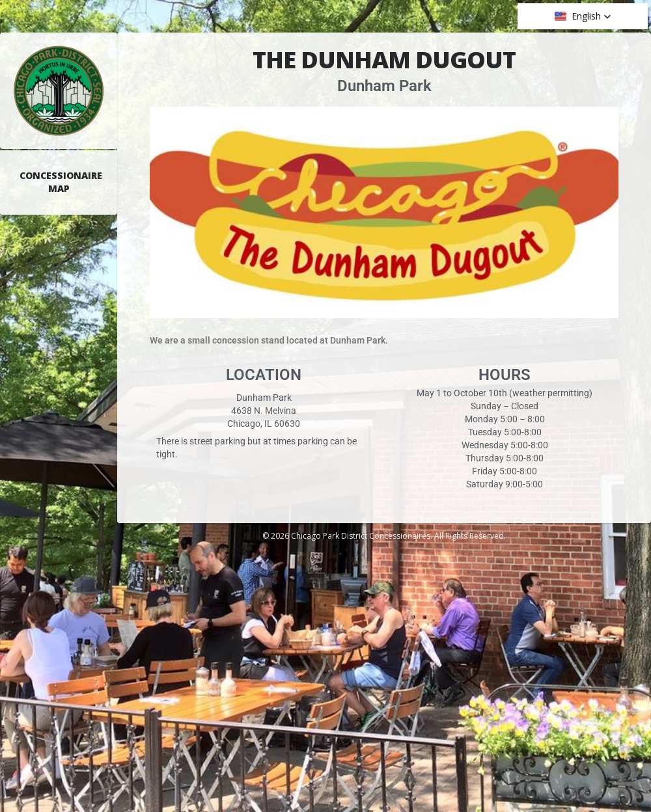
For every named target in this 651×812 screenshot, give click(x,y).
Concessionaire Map (61, 182)
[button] (583, 16)
